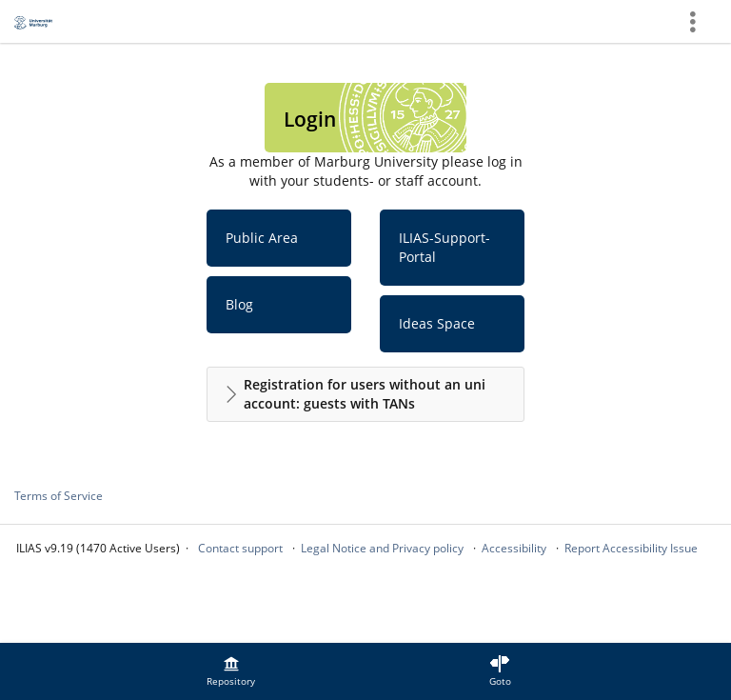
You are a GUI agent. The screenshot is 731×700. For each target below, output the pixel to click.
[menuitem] (231, 671)
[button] (365, 394)
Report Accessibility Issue (631, 548)
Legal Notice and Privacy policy (382, 548)
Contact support (240, 548)
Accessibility (514, 548)
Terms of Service (59, 496)
